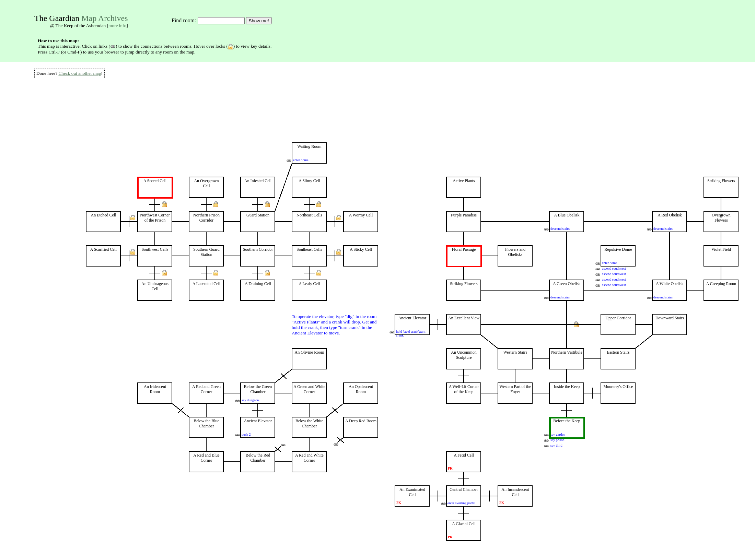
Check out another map (80, 73)
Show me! (259, 21)
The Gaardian (57, 18)
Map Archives (104, 18)
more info (117, 26)
